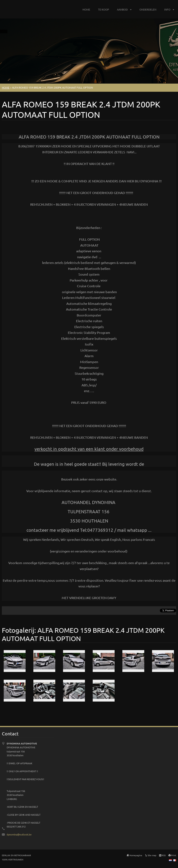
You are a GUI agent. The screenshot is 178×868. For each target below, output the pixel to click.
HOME (86, 9)
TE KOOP (104, 9)
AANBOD (122, 9)
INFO (167, 9)
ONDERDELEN (148, 9)
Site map (152, 855)
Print (174, 855)
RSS (164, 855)
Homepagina (136, 855)
